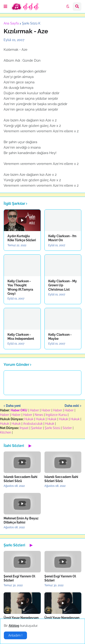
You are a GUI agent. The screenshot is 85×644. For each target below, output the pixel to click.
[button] (5, 7)
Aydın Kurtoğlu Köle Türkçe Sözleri (22, 238)
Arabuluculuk (33, 424)
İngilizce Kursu (56, 415)
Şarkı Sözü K (31, 23)
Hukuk (29, 419)
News (39, 415)
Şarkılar (37, 428)
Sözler (67, 428)
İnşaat (24, 428)
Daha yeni (13, 406)
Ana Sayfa (11, 23)
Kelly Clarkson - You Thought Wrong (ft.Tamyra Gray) (20, 287)
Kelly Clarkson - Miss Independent (21, 337)
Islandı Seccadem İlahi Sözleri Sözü (21, 479)
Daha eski (72, 406)
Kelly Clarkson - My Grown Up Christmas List (63, 285)
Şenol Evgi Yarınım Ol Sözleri (19, 578)
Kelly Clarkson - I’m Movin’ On (62, 238)
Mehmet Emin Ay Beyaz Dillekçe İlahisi (21, 520)
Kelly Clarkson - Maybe (60, 337)
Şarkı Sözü (52, 428)
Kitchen (6, 432)
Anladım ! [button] (15, 635)
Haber (34, 410)
